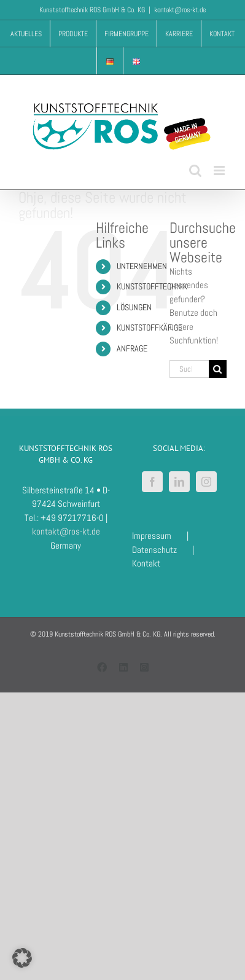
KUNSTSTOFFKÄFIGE (150, 327)
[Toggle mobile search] (195, 171)
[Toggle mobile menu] (220, 171)
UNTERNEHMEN (142, 266)
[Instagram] (206, 482)
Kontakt (146, 563)
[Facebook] (152, 482)
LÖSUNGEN (134, 307)
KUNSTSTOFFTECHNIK (152, 286)
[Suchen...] (189, 369)
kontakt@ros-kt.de (180, 10)
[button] (22, 958)
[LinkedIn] (179, 482)
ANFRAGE (132, 348)
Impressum (152, 535)
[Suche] (218, 369)
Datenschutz (154, 550)
